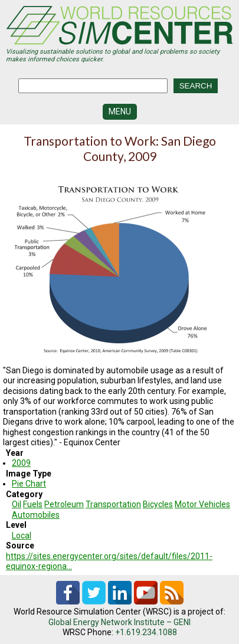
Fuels (33, 504)
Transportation (113, 504)
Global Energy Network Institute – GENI (119, 622)
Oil (17, 504)
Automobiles (36, 515)
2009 (21, 463)
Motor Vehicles (202, 504)
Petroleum (64, 504)
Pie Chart (29, 484)
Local (22, 535)
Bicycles (158, 504)
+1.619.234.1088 (146, 632)
